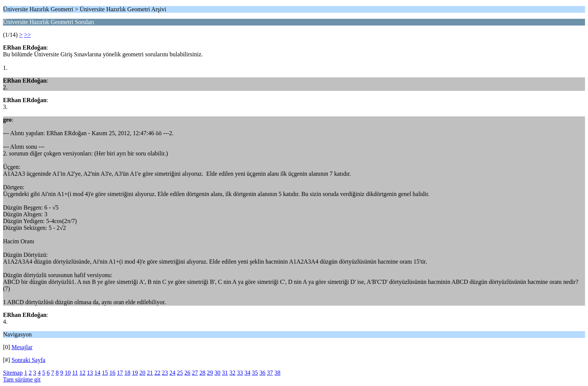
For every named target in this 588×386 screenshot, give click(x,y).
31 (225, 373)
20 (142, 373)
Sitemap (13, 373)
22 (157, 373)
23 (165, 373)
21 (150, 373)
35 (255, 373)
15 (105, 373)
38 (277, 373)
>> (27, 35)
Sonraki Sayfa (28, 360)
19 (135, 373)
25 (180, 373)
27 (195, 373)
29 (210, 373)
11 (75, 373)
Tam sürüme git (22, 379)
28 (202, 373)
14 (97, 373)
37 (270, 373)
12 (82, 373)
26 (187, 373)
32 (232, 373)
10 (67, 373)
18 (127, 373)
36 (262, 373)
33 (240, 373)
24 (172, 373)
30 (217, 373)
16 (112, 373)
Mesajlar (22, 347)
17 (120, 373)
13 (90, 373)
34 (247, 373)
